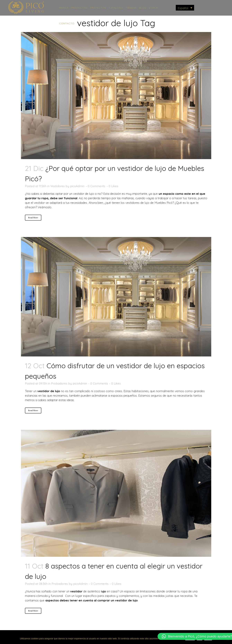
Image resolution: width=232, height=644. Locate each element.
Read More (33, 218)
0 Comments (97, 186)
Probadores (59, 383)
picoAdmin (77, 186)
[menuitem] (185, 8)
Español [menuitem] (183, 8)
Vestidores (58, 186)
